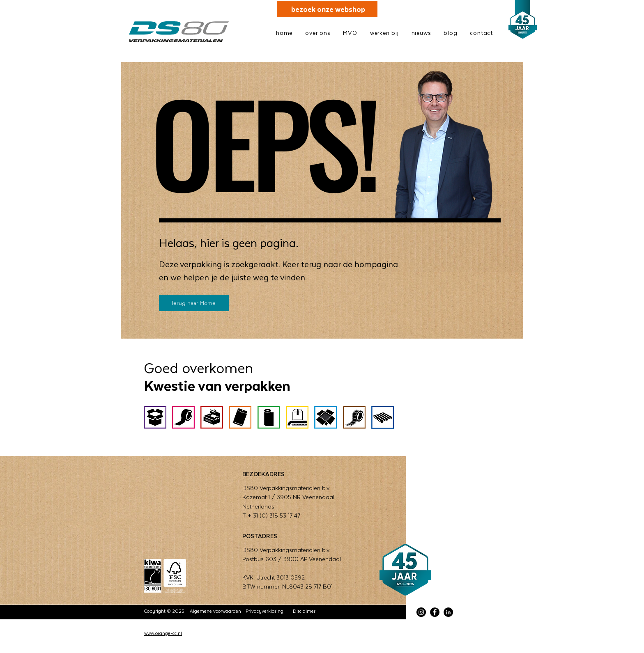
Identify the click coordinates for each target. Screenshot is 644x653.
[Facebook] (435, 612)
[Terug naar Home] (194, 303)
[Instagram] (421, 612)
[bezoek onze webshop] (327, 9)
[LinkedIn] (448, 612)
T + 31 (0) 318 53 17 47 (271, 515)
